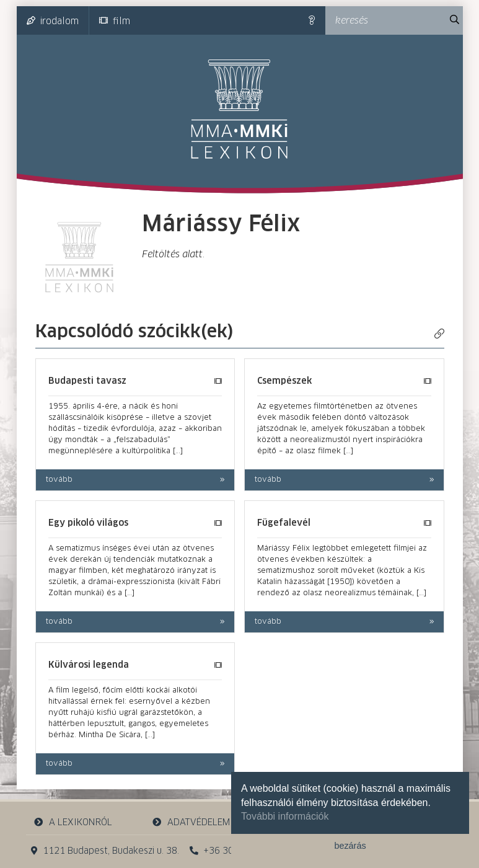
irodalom (53, 21)
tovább (59, 480)
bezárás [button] (350, 846)
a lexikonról (73, 822)
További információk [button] (285, 816)
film (115, 21)
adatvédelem (191, 822)
